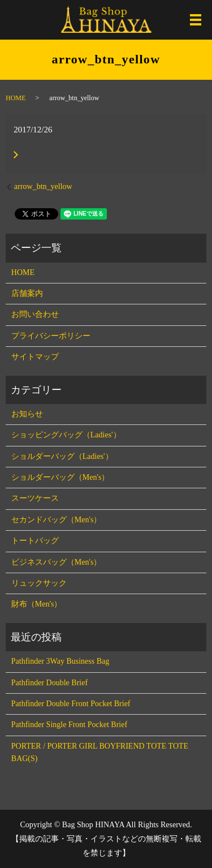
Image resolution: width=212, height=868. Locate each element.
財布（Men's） (37, 604)
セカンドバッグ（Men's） (57, 520)
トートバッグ (35, 541)
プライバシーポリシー (51, 336)
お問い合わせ (35, 314)
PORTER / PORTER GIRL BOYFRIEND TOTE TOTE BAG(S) (100, 752)
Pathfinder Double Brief (49, 683)
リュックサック (39, 583)
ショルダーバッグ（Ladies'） (62, 456)
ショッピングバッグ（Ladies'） (66, 435)
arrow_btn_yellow (43, 186)
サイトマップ (35, 357)
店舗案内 (27, 293)
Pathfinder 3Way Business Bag (60, 661)
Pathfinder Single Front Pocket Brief (69, 725)
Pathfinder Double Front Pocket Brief (71, 704)
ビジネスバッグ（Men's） (57, 562)
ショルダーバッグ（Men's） (60, 477)
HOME (16, 98)
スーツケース (35, 498)
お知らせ (27, 414)
